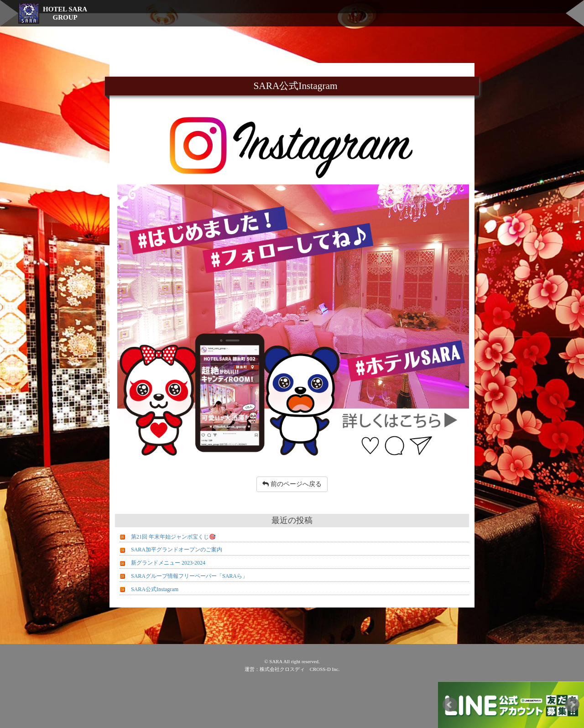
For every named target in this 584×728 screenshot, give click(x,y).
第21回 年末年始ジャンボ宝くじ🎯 (173, 537)
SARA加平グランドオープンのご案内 (177, 550)
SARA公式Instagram (155, 589)
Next (572, 705)
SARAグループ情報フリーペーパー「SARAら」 (189, 576)
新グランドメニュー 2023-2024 (168, 563)
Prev (450, 705)
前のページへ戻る (292, 484)
